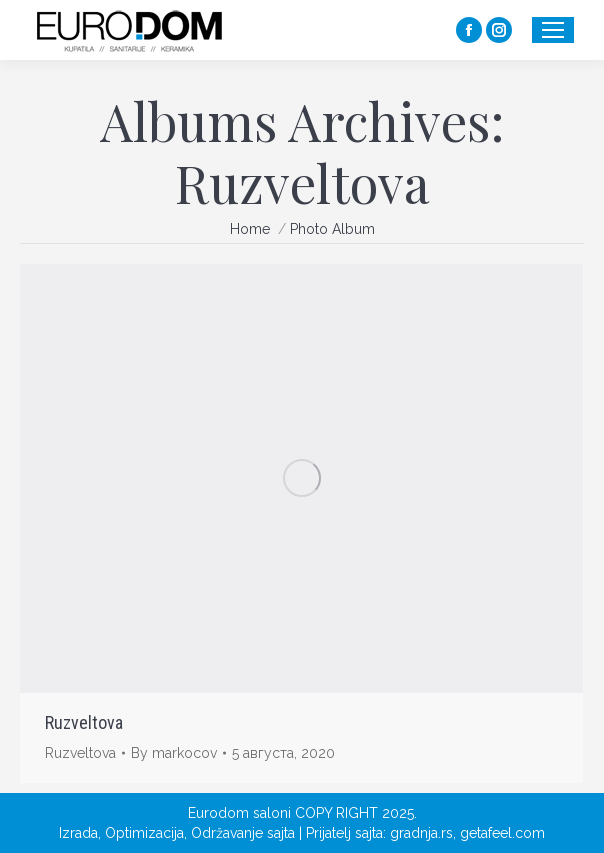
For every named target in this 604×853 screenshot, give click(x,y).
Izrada (78, 833)
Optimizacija (144, 833)
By (174, 753)
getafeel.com (502, 833)
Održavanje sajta (243, 833)
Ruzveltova (84, 722)
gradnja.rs (421, 833)
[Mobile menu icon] (553, 30)
